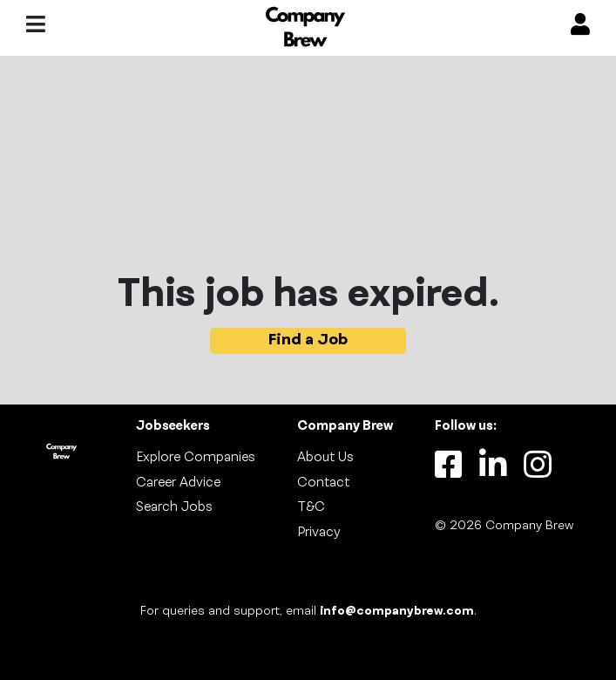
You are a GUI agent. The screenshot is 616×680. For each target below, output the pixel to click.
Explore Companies (196, 458)
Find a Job (308, 340)
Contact (323, 483)
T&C (311, 507)
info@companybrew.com (397, 612)
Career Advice (178, 483)
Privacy (319, 533)
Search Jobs (174, 507)
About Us (325, 458)
